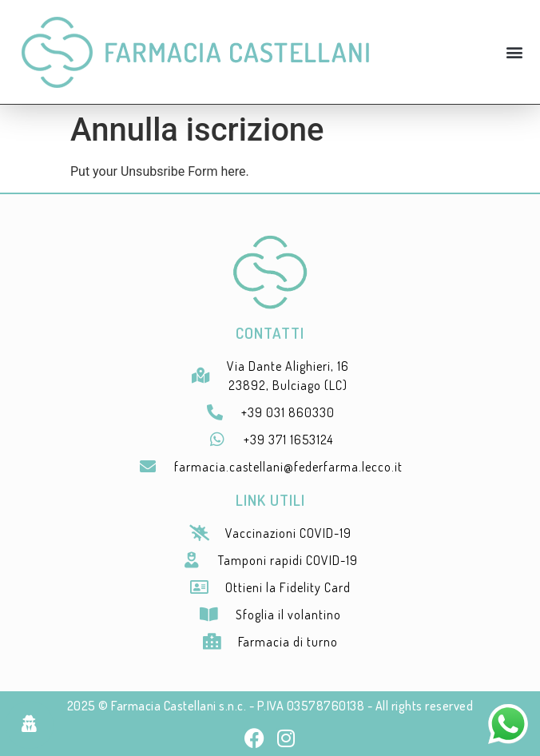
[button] (515, 52)
